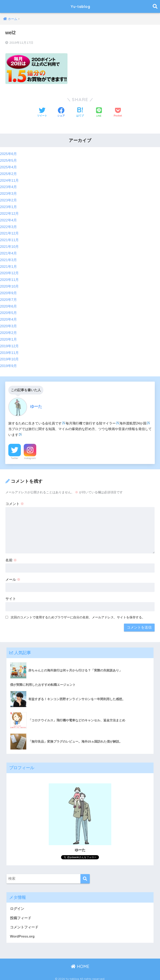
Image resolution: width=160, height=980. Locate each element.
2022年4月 (9, 219)
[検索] (85, 875)
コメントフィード (24, 924)
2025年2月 (9, 173)
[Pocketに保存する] (118, 113)
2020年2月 (9, 330)
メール (13, 576)
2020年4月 (9, 317)
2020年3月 (9, 323)
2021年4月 (9, 252)
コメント (15, 500)
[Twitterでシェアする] (42, 113)
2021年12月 (9, 232)
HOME (80, 963)
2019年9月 (9, 363)
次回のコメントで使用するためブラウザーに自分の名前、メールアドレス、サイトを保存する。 (78, 614)
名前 (11, 557)
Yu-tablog (80, 6)
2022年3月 (9, 226)
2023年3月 (9, 193)
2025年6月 (9, 154)
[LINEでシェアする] (99, 113)
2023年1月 (9, 206)
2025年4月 (9, 167)
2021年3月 (9, 258)
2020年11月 (9, 278)
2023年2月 (9, 200)
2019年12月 (9, 343)
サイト (11, 595)
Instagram (30, 455)
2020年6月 (9, 304)
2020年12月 (9, 271)
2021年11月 (9, 239)
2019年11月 (9, 349)
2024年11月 (9, 180)
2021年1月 (9, 265)
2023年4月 (9, 187)
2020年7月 (9, 297)
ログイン (17, 905)
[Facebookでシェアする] (61, 113)
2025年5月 (9, 161)
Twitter (15, 455)
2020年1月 (9, 336)
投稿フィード (21, 915)
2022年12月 (9, 213)
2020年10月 (9, 284)
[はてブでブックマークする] (80, 113)
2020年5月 (9, 310)
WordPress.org (22, 933)
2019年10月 (9, 356)
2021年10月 (9, 245)
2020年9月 (9, 291)
